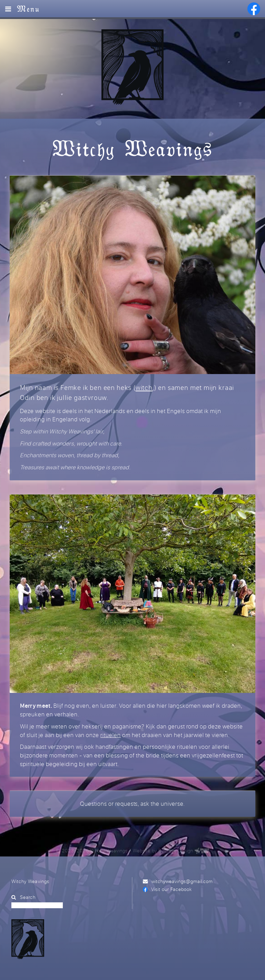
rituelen (111, 735)
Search (28, 897)
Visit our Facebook (171, 889)
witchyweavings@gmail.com (182, 881)
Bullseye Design (176, 850)
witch (144, 387)
